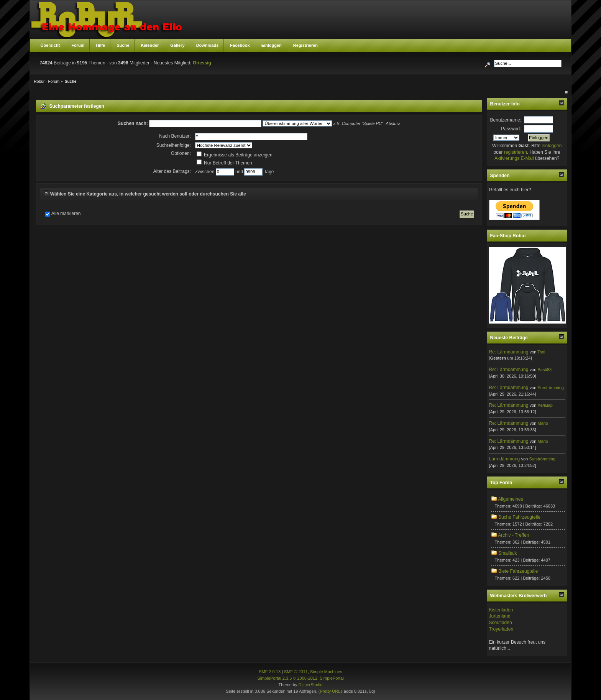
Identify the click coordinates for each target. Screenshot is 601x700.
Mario (543, 423)
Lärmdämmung (505, 459)
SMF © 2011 (296, 672)
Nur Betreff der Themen (224, 163)
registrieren (516, 152)
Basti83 (544, 370)
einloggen (552, 146)
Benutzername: (506, 120)
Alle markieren (66, 214)
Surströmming (550, 388)
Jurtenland (500, 616)
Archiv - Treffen (513, 535)
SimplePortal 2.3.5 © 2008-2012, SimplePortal (300, 678)
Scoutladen (501, 623)
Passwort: (511, 129)
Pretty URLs (331, 691)
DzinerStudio (310, 685)
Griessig (202, 63)
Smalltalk (508, 553)
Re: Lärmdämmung (509, 352)
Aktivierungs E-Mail (514, 158)
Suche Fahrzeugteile (519, 517)
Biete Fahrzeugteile (518, 571)
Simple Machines (326, 672)
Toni (541, 352)
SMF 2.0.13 (270, 672)
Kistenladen (501, 610)
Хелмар (545, 405)
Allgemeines (510, 499)
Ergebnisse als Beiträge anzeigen (235, 155)
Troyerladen (501, 629)
